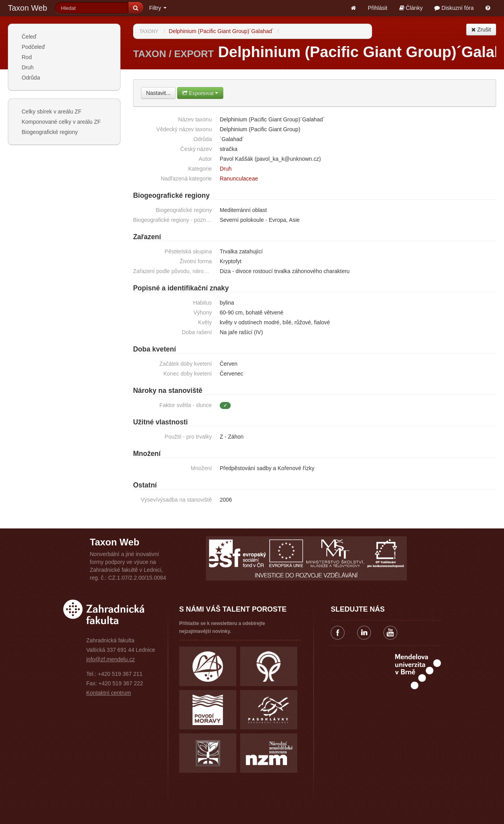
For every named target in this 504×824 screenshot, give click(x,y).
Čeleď (29, 37)
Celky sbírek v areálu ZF (52, 112)
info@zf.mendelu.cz (110, 659)
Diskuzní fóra (454, 8)
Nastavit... (158, 93)
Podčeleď (33, 47)
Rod (27, 57)
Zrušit (481, 30)
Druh (28, 67)
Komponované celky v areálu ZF (61, 122)
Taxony (149, 32)
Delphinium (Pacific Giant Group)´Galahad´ (221, 31)
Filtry (158, 8)
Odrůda (31, 78)
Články (411, 8)
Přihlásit (378, 8)
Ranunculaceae (239, 179)
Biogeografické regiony (50, 132)
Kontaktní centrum (109, 693)
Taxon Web (28, 8)
